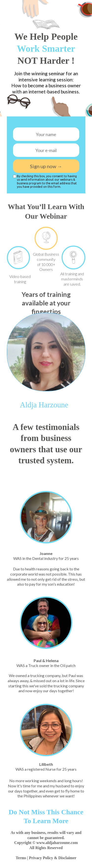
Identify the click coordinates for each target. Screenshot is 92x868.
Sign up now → (46, 166)
